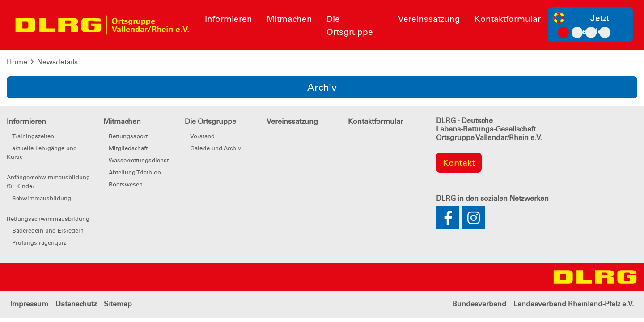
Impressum (29, 304)
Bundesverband (479, 304)
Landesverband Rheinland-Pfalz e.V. (574, 304)
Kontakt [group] (459, 163)
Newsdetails (57, 62)
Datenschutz (76, 304)
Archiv (322, 87)
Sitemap (118, 304)
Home (17, 62)
